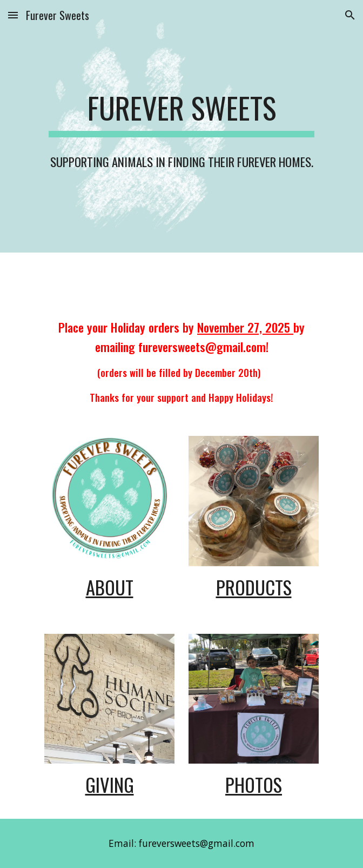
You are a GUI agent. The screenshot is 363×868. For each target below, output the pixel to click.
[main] (181, 126)
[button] (13, 15)
